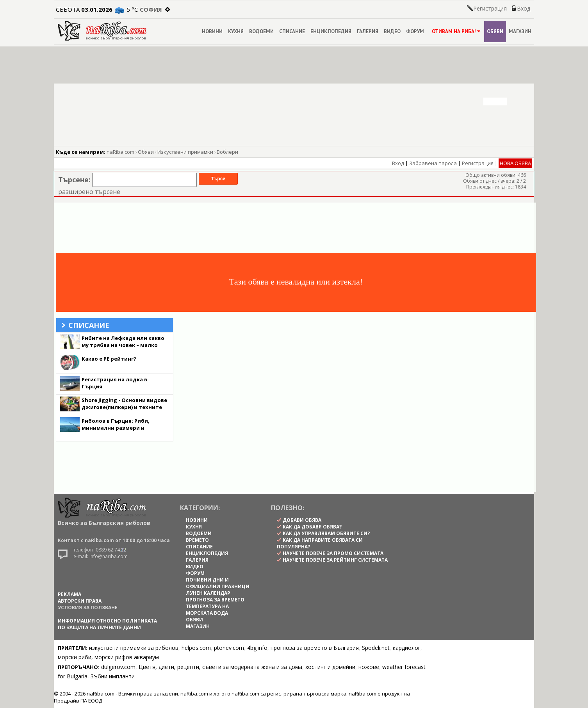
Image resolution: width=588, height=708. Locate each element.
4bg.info (257, 648)
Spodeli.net (376, 648)
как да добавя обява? (312, 527)
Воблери (227, 152)
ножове (369, 667)
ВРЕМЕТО (197, 540)
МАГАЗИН (520, 31)
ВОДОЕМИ (261, 31)
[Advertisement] (290, 228)
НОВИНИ (212, 31)
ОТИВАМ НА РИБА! (455, 31)
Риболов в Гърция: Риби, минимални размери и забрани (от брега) (116, 428)
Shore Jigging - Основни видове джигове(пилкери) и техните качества (124, 407)
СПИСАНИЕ (292, 31)
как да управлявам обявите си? (326, 533)
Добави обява (302, 520)
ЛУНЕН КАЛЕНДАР (208, 593)
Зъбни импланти (113, 676)
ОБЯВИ (495, 31)
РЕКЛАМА (69, 594)
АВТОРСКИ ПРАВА (80, 601)
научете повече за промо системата (333, 553)
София (151, 9)
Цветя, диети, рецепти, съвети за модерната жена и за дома (220, 667)
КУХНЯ (236, 31)
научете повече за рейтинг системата (335, 560)
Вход (524, 8)
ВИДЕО (392, 31)
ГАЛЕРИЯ (368, 31)
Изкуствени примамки (185, 152)
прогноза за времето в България (315, 648)
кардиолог (407, 648)
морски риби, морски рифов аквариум (108, 657)
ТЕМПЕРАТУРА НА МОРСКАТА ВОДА (207, 610)
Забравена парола (433, 163)
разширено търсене (89, 192)
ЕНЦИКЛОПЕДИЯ (331, 31)
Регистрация (490, 8)
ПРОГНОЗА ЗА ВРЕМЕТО (215, 600)
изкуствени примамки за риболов (134, 648)
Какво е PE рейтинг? (109, 359)
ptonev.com (229, 648)
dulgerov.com (118, 667)
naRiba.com (120, 152)
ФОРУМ (415, 31)
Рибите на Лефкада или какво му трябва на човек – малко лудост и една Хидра (123, 345)
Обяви (146, 152)
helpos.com (196, 648)
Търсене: (74, 180)
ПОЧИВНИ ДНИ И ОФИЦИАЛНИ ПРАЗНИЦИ (218, 583)
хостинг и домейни (330, 667)
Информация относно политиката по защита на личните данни (107, 624)
